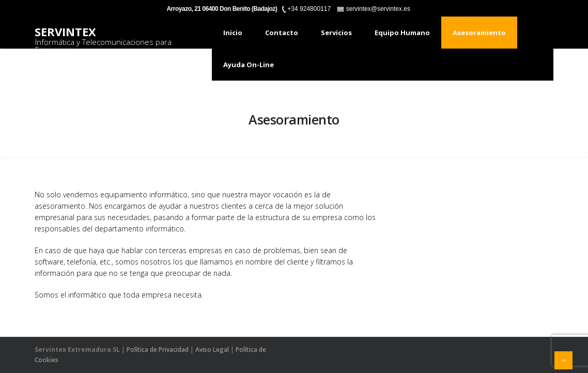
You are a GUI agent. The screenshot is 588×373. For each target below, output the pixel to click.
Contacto (282, 33)
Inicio (233, 33)
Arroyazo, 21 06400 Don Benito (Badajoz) (222, 9)
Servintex (65, 32)
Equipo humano (402, 33)
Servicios (336, 33)
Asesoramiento (479, 33)
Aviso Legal (212, 349)
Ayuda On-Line (249, 65)
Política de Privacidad (158, 349)
